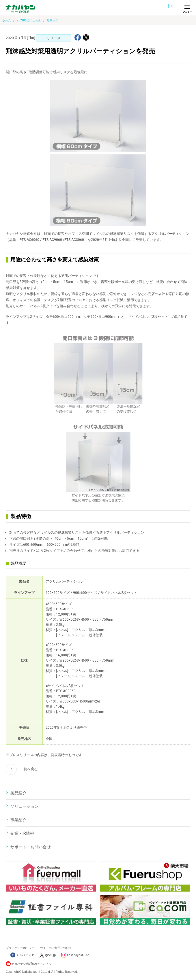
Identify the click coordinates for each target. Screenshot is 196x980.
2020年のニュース (29, 20)
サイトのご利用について (56, 948)
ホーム (7, 20)
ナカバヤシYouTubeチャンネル (31, 964)
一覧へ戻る (22, 769)
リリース (53, 20)
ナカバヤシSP (22, 955)
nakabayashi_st (78, 955)
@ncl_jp (50, 955)
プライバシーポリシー (20, 948)
